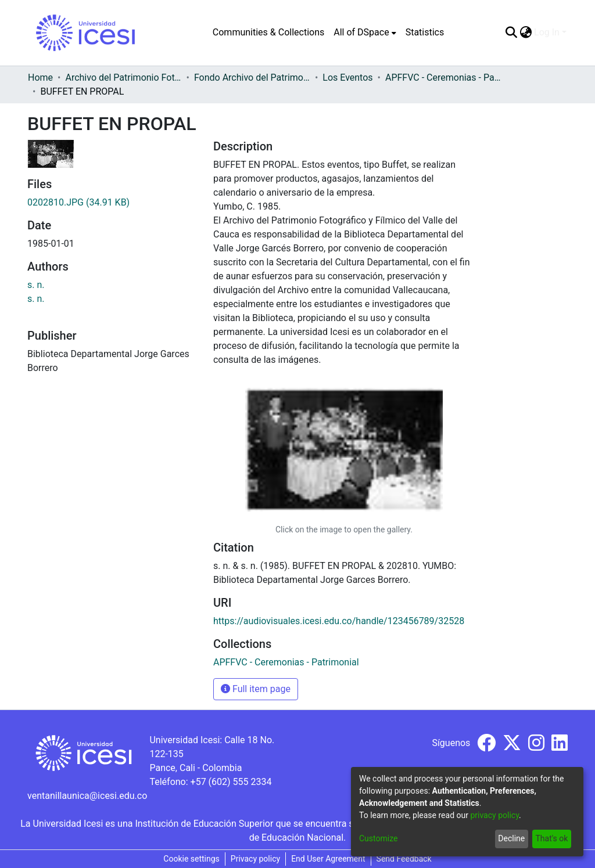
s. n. (36, 285)
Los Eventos (347, 78)
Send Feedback (404, 859)
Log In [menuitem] (547, 32)
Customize (378, 838)
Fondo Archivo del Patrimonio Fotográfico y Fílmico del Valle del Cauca (252, 78)
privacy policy (494, 815)
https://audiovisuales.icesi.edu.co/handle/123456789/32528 (339, 621)
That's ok (551, 838)
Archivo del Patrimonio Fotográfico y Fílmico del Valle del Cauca (123, 78)
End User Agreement (328, 859)
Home (40, 78)
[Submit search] (511, 33)
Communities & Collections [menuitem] (268, 32)
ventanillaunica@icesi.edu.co (87, 796)
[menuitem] (365, 33)
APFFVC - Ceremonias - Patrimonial (443, 78)
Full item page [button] (256, 689)
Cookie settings (191, 859)
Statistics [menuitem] (425, 32)
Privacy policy (255, 859)
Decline (511, 838)
